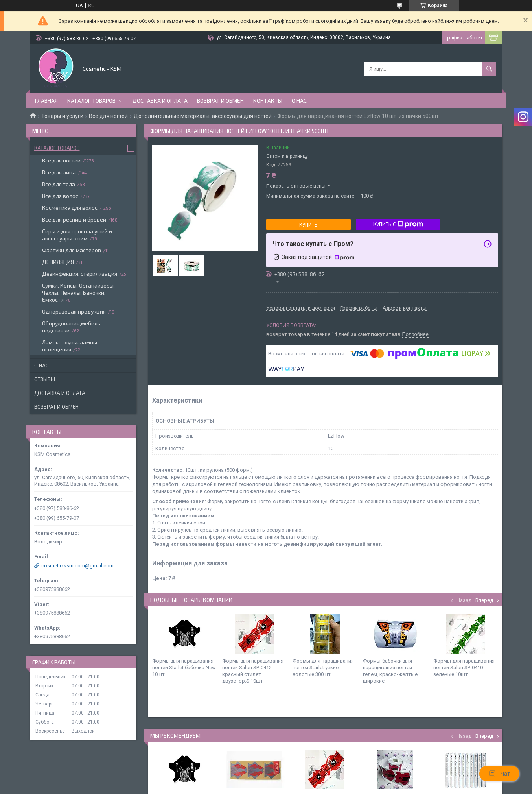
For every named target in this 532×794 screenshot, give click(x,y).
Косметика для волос (70, 208)
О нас (299, 101)
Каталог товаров (91, 101)
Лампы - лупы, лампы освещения (70, 346)
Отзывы (45, 379)
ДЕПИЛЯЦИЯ (58, 262)
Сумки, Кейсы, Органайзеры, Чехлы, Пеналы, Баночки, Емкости (78, 293)
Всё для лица (59, 172)
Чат (499, 774)
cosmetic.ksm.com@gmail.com (77, 566)
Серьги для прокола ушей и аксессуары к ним (77, 235)
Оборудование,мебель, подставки (72, 327)
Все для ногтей (108, 116)
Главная (46, 101)
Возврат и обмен (220, 101)
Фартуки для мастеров (72, 250)
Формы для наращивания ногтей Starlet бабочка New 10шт (184, 668)
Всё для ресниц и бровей (74, 219)
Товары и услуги (62, 116)
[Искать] (489, 69)
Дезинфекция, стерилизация (80, 274)
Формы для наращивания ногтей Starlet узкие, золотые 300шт (323, 668)
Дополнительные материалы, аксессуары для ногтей (203, 116)
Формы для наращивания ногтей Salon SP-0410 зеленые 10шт (464, 668)
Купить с (398, 224)
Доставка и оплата (160, 101)
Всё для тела (59, 184)
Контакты (268, 101)
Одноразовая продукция (74, 311)
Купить (308, 225)
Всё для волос (60, 196)
